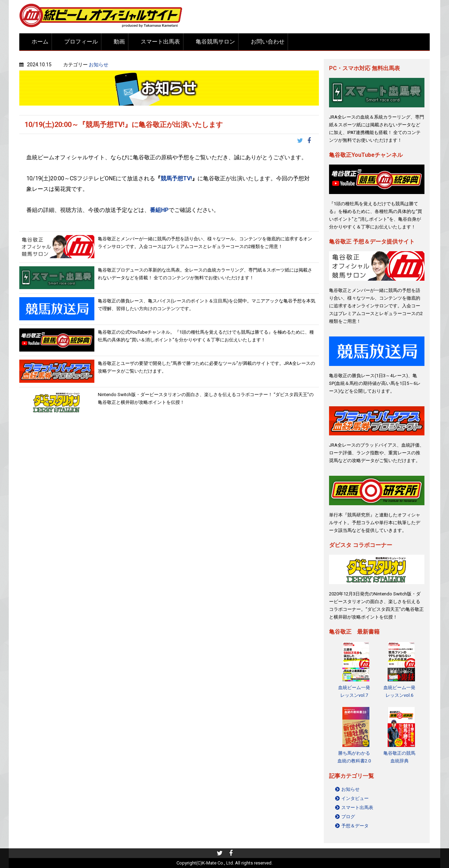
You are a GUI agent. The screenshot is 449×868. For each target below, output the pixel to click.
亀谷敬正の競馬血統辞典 (399, 757)
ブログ (348, 817)
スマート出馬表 (160, 42)
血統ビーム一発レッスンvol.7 (354, 691)
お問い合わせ (268, 42)
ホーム (40, 42)
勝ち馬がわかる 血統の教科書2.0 (354, 757)
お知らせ (99, 65)
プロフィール (81, 42)
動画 (119, 42)
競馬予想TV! (176, 178)
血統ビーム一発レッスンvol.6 (399, 691)
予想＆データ (355, 826)
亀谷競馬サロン (215, 42)
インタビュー (355, 798)
